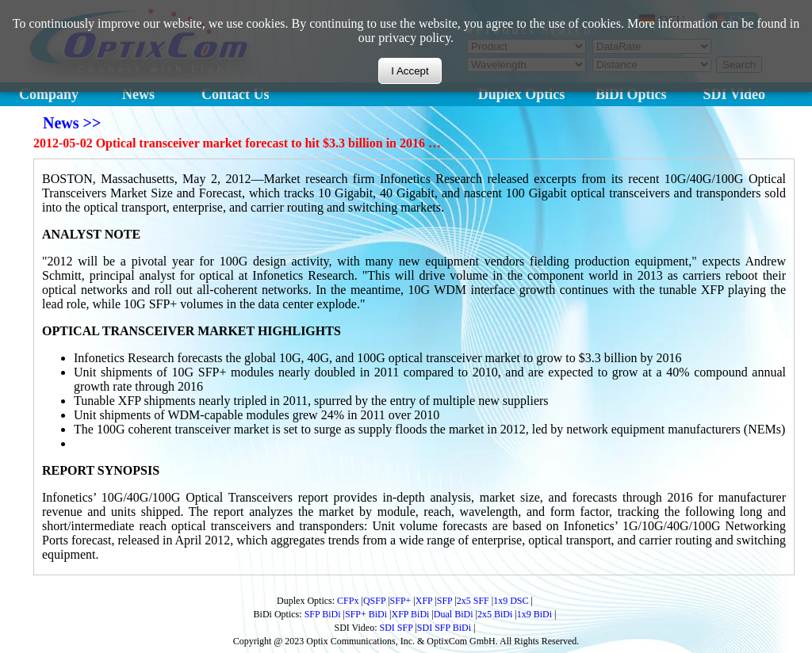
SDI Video (735, 94)
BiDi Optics (631, 94)
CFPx (348, 601)
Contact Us (236, 94)
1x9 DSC (511, 601)
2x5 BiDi (495, 614)
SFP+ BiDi (366, 614)
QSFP (374, 601)
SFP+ (401, 601)
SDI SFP (396, 628)
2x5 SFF (473, 601)
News (138, 94)
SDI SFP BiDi (444, 628)
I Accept (410, 69)
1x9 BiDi (534, 614)
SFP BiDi (323, 614)
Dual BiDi (454, 614)
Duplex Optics (522, 94)
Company (49, 94)
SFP (445, 601)
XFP (424, 601)
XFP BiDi (411, 614)
